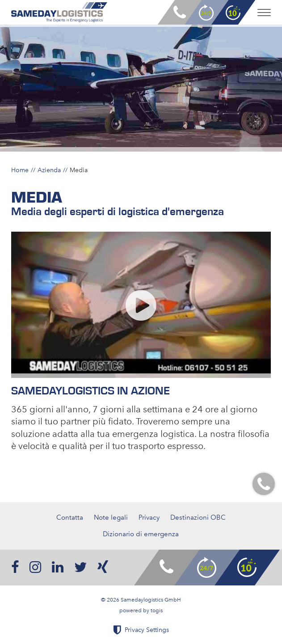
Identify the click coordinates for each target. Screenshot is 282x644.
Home (20, 170)
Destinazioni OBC (198, 517)
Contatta (70, 517)
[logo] (59, 12)
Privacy (149, 517)
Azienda (49, 170)
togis (157, 610)
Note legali (111, 517)
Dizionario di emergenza (141, 534)
